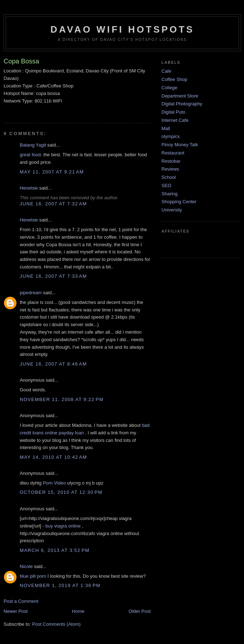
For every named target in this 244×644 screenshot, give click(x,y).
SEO (166, 185)
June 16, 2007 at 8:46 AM (53, 364)
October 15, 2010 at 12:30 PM (61, 492)
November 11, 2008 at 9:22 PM (62, 399)
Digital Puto (173, 112)
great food (30, 155)
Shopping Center (179, 202)
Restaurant (173, 153)
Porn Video (54, 483)
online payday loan (64, 433)
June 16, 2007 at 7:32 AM (53, 204)
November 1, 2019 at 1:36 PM (60, 585)
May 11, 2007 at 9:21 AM (52, 172)
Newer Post (16, 611)
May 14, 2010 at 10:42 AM (53, 457)
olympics (171, 136)
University (172, 210)
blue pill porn (33, 576)
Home (78, 611)
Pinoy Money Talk (180, 145)
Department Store (180, 96)
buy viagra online (63, 526)
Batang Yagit (33, 145)
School (169, 177)
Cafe (166, 71)
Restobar (171, 161)
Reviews (170, 169)
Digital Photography (182, 104)
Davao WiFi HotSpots (122, 29)
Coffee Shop (174, 79)
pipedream (31, 293)
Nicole (26, 566)
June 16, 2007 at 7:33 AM (53, 276)
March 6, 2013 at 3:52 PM (55, 550)
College (169, 88)
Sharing (170, 194)
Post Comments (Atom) (57, 624)
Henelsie (29, 188)
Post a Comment (21, 601)
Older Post (140, 611)
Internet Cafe (175, 120)
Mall (166, 128)
